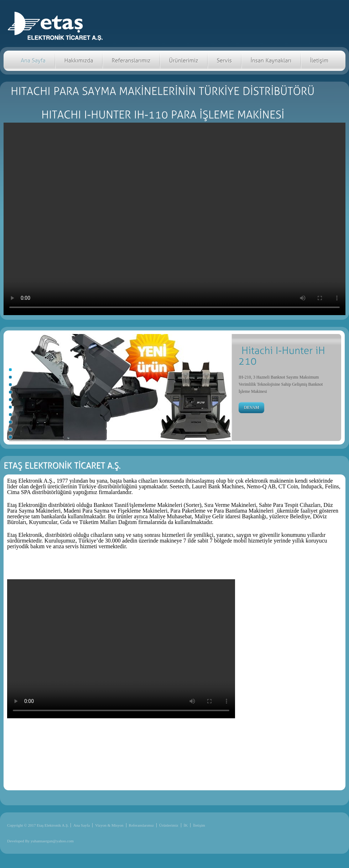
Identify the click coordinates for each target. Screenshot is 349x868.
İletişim (199, 825)
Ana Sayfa (82, 825)
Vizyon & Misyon (109, 825)
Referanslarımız (141, 825)
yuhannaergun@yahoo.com (52, 841)
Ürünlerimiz (169, 825)
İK (186, 825)
